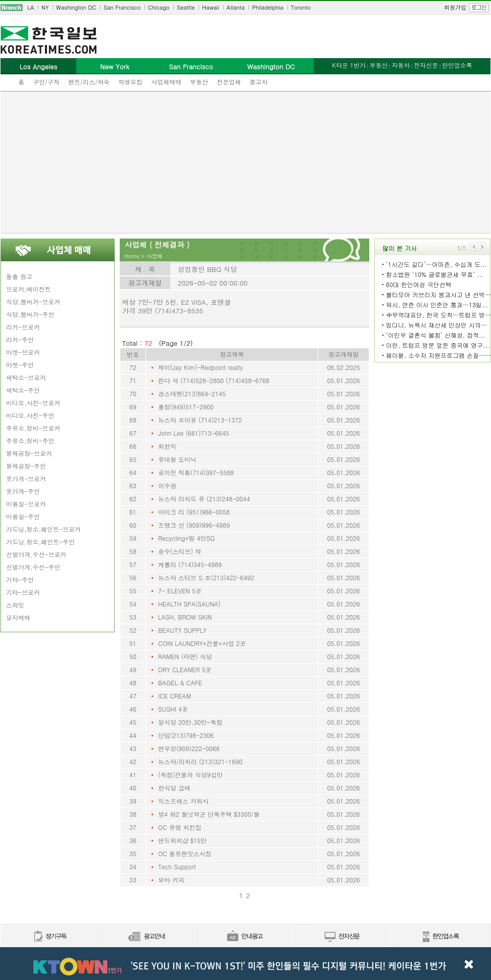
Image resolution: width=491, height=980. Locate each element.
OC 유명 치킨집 (180, 827)
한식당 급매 (174, 788)
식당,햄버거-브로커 (33, 301)
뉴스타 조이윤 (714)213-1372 (200, 420)
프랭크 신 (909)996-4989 (194, 525)
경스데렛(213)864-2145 (192, 393)
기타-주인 (20, 579)
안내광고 (245, 937)
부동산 (199, 82)
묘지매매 (18, 617)
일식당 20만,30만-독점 (190, 722)
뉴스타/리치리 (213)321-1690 (200, 761)
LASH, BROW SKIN (185, 617)
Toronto (301, 7)
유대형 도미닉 (177, 459)
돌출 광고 (19, 276)
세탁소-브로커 (26, 377)
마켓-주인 (20, 365)
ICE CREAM (175, 696)
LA (31, 7)
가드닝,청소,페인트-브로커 (43, 529)
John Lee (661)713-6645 (194, 433)
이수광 (167, 485)
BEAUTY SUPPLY (182, 630)
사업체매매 (166, 82)
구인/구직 (46, 82)
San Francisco (122, 7)
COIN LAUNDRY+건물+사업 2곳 (202, 643)
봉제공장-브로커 (29, 453)
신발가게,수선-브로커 (36, 554)
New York (114, 66)
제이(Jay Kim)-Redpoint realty (201, 367)
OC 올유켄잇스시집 (185, 853)
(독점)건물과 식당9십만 (190, 775)
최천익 (167, 446)
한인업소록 (457, 65)
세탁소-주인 (23, 390)
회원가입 (455, 7)
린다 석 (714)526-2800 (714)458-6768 (214, 380)
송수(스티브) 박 (180, 551)
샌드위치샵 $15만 (182, 840)
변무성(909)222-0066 (189, 748)
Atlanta (236, 7)
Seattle (186, 7)
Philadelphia (268, 7)
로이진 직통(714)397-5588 (196, 472)
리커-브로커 (23, 327)
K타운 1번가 (349, 65)
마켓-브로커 (23, 352)
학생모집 (130, 82)
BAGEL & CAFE (180, 683)
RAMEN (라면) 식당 (185, 656)
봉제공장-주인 (26, 466)
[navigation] (245, 8)
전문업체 (229, 82)
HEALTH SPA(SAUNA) (189, 604)
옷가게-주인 (23, 491)
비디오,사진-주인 (30, 415)
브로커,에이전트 (29, 289)
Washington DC (76, 7)
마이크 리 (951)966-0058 (194, 512)
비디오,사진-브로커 (33, 403)
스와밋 (15, 605)
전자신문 (426, 65)
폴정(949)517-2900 (186, 407)
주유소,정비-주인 (30, 440)
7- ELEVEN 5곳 (180, 591)
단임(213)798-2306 (186, 735)
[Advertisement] (246, 162)
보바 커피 (171, 880)
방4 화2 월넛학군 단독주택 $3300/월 (209, 814)
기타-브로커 (23, 592)
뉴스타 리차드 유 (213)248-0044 (204, 499)
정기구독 (49, 937)
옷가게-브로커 (26, 478)
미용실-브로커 (26, 504)
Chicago (159, 7)
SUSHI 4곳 (173, 709)
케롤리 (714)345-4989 (190, 564)
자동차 (401, 65)
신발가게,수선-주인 (33, 567)
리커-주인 (20, 339)
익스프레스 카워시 (183, 801)
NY (45, 7)
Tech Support (177, 867)
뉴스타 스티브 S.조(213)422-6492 (206, 577)
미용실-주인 (23, 516)
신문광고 (147, 937)
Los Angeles (38, 66)
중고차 (259, 82)
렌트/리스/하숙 (89, 82)
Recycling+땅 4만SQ (186, 538)
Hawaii (211, 7)
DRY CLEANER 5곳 (185, 669)
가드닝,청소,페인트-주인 (40, 542)
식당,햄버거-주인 (30, 314)
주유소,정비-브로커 (33, 428)
